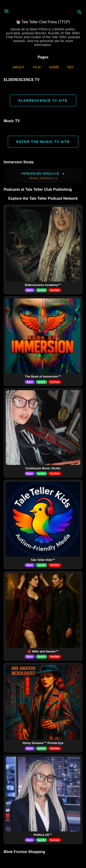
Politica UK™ (43, 835)
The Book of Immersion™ (43, 376)
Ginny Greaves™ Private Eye (43, 743)
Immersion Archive (43, 176)
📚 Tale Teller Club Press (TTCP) (43, 22)
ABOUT (19, 67)
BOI (70, 67)
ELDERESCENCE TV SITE (43, 100)
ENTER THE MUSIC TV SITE (43, 142)
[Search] (80, 13)
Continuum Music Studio (43, 468)
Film (37, 67)
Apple (30, 290)
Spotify (42, 290)
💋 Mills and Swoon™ (43, 651)
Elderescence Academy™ (43, 285)
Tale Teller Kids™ (43, 560)
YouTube (55, 290)
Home (54, 67)
